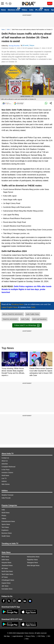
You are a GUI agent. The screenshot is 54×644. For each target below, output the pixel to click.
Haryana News (6, 563)
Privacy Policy (30, 636)
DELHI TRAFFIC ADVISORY (13, 314)
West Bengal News (33, 565)
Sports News (6, 524)
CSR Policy (41, 636)
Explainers (5, 530)
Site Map (7, 636)
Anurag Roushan (14, 46)
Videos (24, 10)
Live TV (4, 478)
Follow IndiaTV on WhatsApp (27, 325)
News (3, 30)
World (47, 10)
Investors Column (7, 473)
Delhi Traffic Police (33, 314)
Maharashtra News (33, 557)
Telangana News (32, 563)
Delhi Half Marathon (39, 319)
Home (3, 10)
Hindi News (5, 475)
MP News (5, 568)
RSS (27, 639)
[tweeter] (9, 601)
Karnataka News (7, 589)
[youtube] (20, 601)
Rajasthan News (32, 560)
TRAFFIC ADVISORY (10, 319)
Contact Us (5, 458)
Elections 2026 (14, 10)
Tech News (5, 527)
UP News (5, 577)
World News (6, 513)
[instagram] (14, 601)
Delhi (8, 30)
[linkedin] (25, 601)
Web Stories (6, 484)
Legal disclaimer (18, 636)
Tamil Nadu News (7, 574)
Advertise (5, 464)
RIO (49, 636)
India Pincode (6, 498)
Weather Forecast (7, 495)
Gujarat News (6, 583)
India (31, 10)
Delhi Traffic (25, 319)
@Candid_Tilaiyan (28, 45)
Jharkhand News (7, 565)
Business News (7, 533)
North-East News (7, 571)
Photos (4, 516)
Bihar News (5, 557)
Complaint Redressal (8, 467)
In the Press (6, 470)
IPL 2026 (39, 10)
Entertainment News (8, 521)
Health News (6, 536)
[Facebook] (4, 601)
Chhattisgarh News (8, 580)
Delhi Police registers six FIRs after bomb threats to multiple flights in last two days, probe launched (26, 289)
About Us (5, 461)
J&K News (5, 586)
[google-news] (30, 601)
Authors (4, 481)
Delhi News (5, 560)
